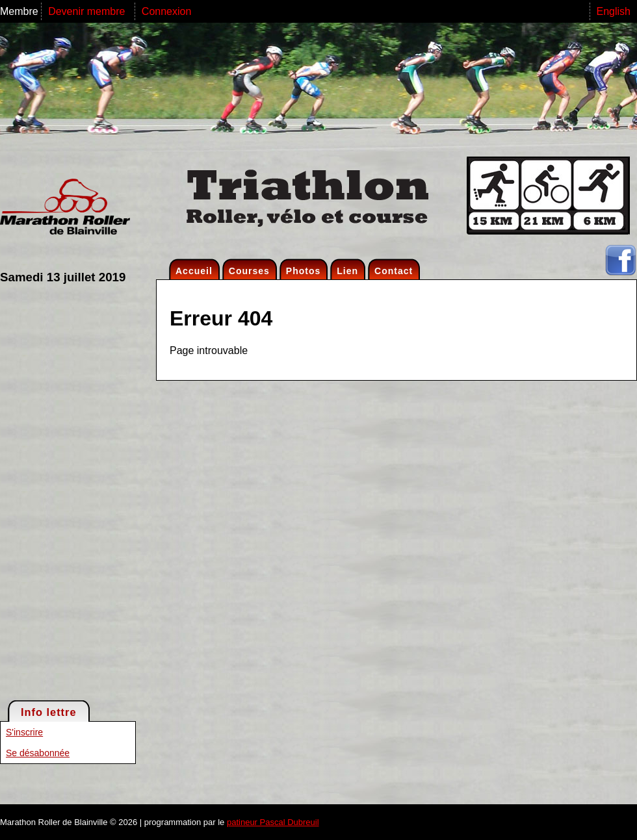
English (614, 11)
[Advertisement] (52, 491)
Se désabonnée (38, 753)
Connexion (167, 11)
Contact (394, 271)
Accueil (194, 271)
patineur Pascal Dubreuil (273, 822)
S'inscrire (24, 732)
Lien (347, 271)
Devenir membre (88, 11)
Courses (249, 271)
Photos (303, 271)
